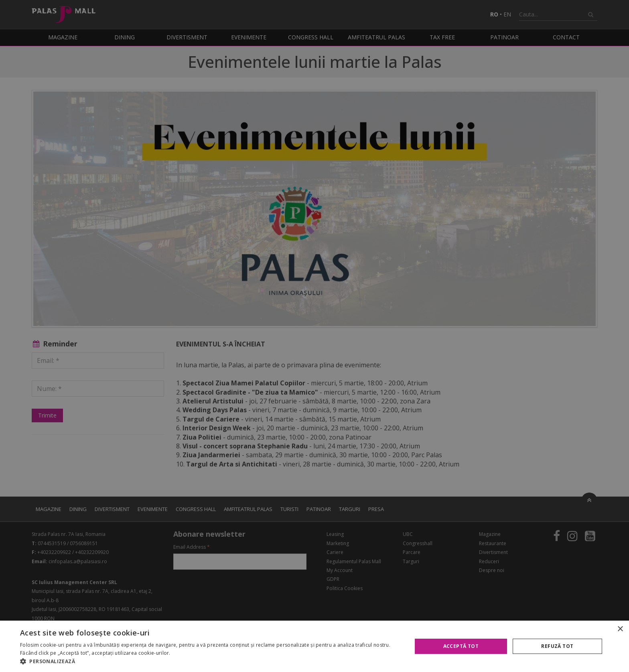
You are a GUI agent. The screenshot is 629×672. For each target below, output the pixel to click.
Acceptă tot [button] (461, 646)
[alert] (314, 336)
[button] (210, 662)
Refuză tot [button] (557, 646)
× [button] (620, 629)
